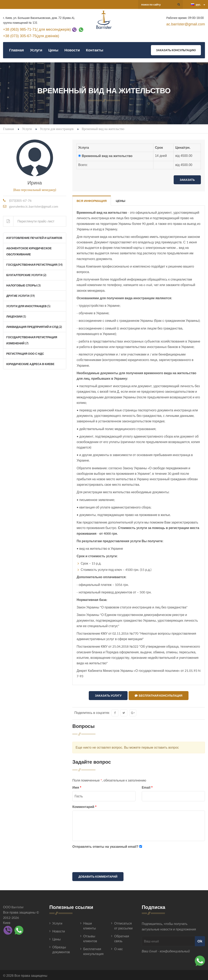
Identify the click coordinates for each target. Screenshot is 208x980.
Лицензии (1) (16, 316)
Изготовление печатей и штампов (34, 238)
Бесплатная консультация (159, 696)
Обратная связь (122, 938)
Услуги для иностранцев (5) (28, 306)
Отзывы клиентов (90, 938)
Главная (17, 50)
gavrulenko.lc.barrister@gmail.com (34, 206)
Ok (200, 940)
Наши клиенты (90, 925)
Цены (53, 50)
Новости (72, 50)
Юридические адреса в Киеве (30, 364)
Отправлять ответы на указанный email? (105, 846)
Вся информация (92, 201)
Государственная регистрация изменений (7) (32, 340)
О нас (118, 948)
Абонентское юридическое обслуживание (29, 251)
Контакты (95, 50)
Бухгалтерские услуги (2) (26, 275)
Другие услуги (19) (21, 296)
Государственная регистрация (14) (34, 265)
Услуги (36, 50)
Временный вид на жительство (107, 156)
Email (147, 786)
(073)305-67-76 (20, 200)
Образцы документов (61, 949)
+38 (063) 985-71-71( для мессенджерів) (37, 29)
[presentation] (103, 860)
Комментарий (84, 806)
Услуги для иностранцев (57, 129)
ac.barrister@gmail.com (186, 24)
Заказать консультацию (176, 50)
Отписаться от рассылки (123, 925)
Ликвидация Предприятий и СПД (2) (34, 327)
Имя (77, 786)
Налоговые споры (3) (23, 285)
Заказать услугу (108, 695)
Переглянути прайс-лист (29, 221)
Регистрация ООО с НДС (25, 354)
